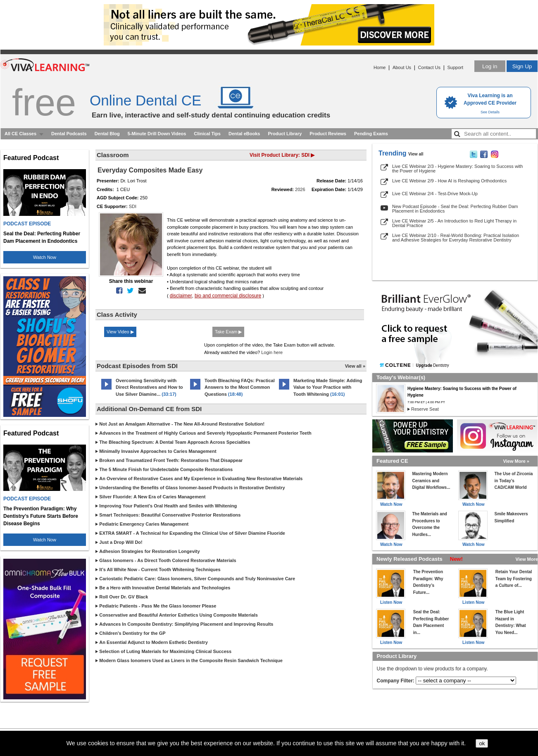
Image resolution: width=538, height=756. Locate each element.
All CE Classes (20, 134)
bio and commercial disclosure (228, 296)
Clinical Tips (207, 134)
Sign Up (522, 66)
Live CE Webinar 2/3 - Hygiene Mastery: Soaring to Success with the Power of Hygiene (458, 169)
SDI (133, 206)
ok (482, 743)
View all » (355, 366)
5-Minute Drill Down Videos (157, 134)
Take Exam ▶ (228, 332)
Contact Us (429, 67)
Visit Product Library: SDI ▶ (282, 155)
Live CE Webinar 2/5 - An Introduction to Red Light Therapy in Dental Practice (454, 223)
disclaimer (181, 296)
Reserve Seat (425, 409)
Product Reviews (328, 134)
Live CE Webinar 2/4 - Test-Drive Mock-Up (435, 194)
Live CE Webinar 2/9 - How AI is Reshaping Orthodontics (449, 181)
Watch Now (45, 257)
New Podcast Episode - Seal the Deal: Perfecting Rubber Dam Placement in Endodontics (455, 209)
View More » (516, 461)
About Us (402, 67)
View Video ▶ (120, 332)
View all (416, 154)
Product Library (285, 134)
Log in (490, 66)
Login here (272, 352)
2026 (300, 189)
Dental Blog (107, 134)
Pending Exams (371, 134)
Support (455, 67)
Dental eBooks (244, 134)
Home (380, 67)
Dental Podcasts (69, 134)
